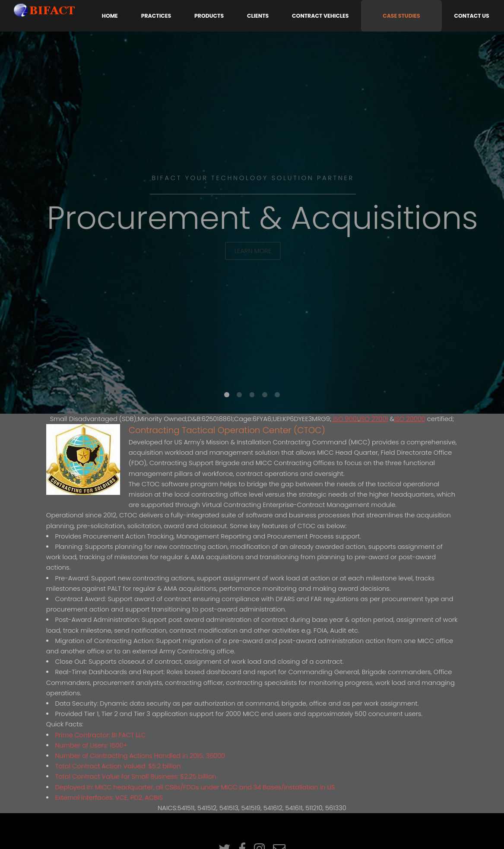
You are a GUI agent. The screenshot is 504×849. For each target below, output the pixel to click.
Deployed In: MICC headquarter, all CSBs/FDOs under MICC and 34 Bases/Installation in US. (195, 787)
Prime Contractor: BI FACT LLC (100, 735)
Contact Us (472, 16)
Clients (258, 16)
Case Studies (401, 16)
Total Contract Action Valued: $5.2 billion (118, 766)
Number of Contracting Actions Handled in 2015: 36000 (140, 756)
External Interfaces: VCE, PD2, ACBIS (109, 798)
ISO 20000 (410, 419)
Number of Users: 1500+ (91, 745)
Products (209, 16)
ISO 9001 (345, 419)
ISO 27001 (374, 419)
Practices (156, 16)
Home (110, 16)
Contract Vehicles (320, 16)
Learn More (253, 251)
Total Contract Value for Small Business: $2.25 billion (135, 776)
